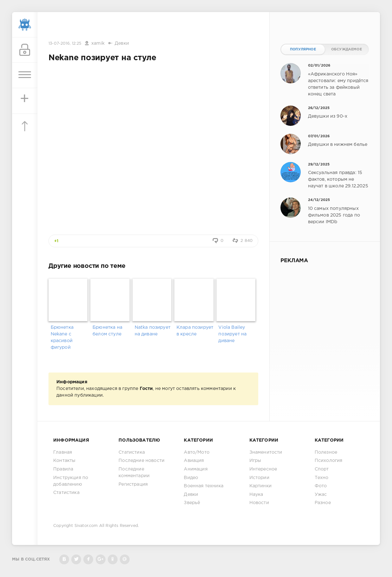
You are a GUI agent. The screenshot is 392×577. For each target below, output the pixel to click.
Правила (63, 469)
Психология (329, 461)
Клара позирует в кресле (195, 331)
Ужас (321, 495)
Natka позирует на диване (153, 331)
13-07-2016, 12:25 (65, 44)
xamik (98, 43)
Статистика (66, 493)
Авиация (194, 461)
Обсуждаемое (347, 49)
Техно (322, 478)
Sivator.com (86, 526)
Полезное (326, 452)
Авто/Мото (197, 452)
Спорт (322, 469)
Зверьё (192, 503)
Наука (256, 495)
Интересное (263, 469)
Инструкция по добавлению (71, 481)
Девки (122, 43)
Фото (321, 486)
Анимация (196, 469)
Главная (63, 452)
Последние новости (141, 461)
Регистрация (133, 484)
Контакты (64, 461)
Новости (259, 503)
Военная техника (204, 486)
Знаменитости (266, 452)
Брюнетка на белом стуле (107, 331)
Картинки (260, 486)
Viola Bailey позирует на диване (232, 334)
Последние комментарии (134, 473)
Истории (259, 478)
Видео (191, 478)
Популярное (303, 49)
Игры (255, 461)
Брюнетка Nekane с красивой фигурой (62, 337)
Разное (323, 503)
